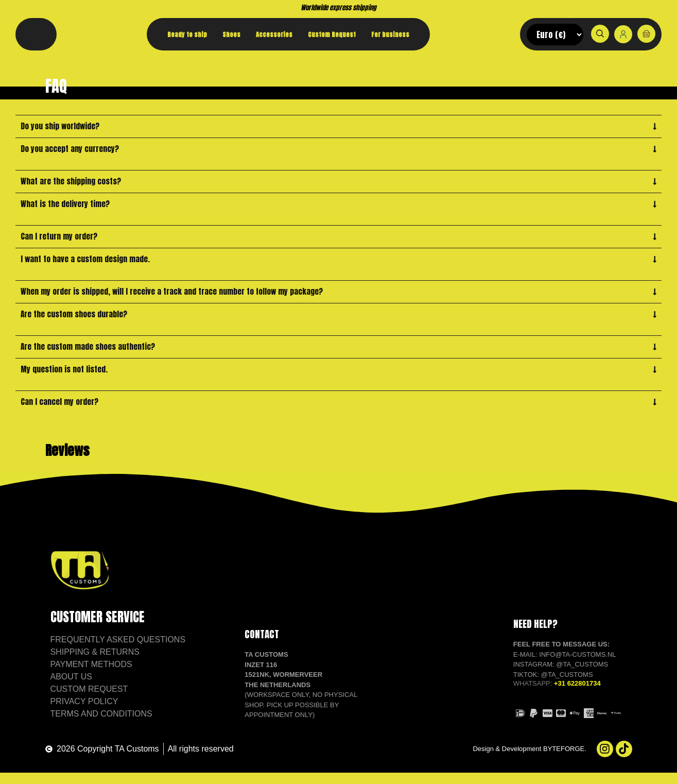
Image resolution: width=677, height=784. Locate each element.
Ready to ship (187, 35)
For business (390, 35)
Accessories (274, 35)
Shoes (231, 35)
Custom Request (332, 35)
